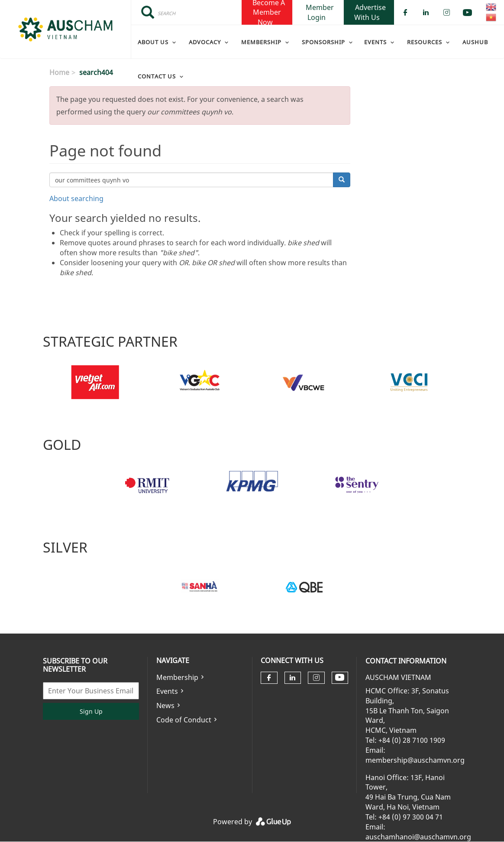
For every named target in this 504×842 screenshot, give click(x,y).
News (165, 705)
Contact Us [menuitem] (157, 76)
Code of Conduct (184, 720)
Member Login (320, 12)
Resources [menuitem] (425, 42)
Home (59, 72)
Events (167, 691)
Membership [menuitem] (261, 42)
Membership (177, 677)
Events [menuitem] (375, 42)
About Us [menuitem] (153, 42)
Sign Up (91, 711)
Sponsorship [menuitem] (323, 42)
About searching (76, 198)
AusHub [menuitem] (475, 42)
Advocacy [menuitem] (205, 42)
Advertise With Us (370, 12)
